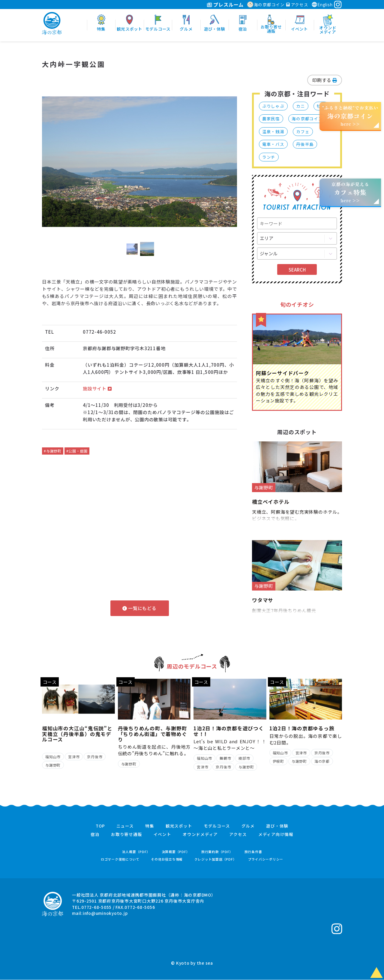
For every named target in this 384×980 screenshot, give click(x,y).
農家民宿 (271, 119)
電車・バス (273, 144)
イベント (162, 835)
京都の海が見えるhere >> (350, 192)
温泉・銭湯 (273, 131)
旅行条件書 (253, 852)
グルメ (248, 826)
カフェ (303, 131)
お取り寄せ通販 (126, 835)
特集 (150, 826)
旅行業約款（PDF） (217, 852)
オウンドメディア (200, 835)
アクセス (297, 5)
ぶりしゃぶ (273, 106)
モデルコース (217, 826)
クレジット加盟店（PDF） (216, 860)
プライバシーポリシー (266, 860)
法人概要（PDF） (136, 852)
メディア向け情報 (276, 835)
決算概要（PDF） (176, 852)
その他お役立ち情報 (167, 860)
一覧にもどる (139, 608)
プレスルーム (225, 5)
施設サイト (97, 388)
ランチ (269, 157)
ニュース (125, 826)
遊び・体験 (277, 826)
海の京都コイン (266, 5)
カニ (301, 106)
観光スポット (179, 826)
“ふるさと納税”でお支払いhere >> (350, 116)
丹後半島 (305, 144)
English (322, 5)
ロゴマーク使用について (120, 860)
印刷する (325, 80)
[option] (139, 162)
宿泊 (95, 835)
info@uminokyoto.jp (105, 913)
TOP (100, 826)
